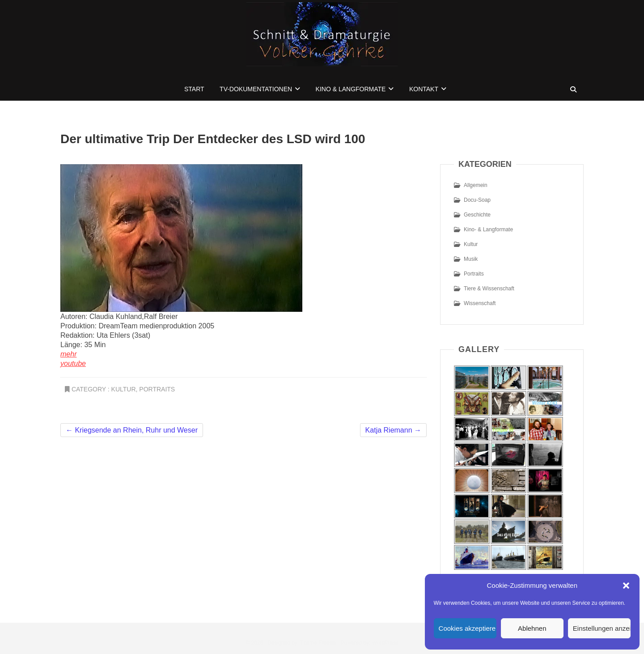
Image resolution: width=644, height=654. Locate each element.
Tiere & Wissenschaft (489, 289)
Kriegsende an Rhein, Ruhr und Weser (132, 430)
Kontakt (424, 89)
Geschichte (477, 215)
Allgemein (476, 185)
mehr (68, 354)
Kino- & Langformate (488, 229)
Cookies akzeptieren (468, 628)
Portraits (157, 389)
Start (194, 89)
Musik (471, 259)
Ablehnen (532, 628)
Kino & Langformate (351, 89)
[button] (626, 586)
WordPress (385, 643)
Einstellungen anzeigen (602, 628)
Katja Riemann (393, 430)
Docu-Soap (477, 200)
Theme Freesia (318, 643)
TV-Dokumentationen (256, 89)
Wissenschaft (480, 303)
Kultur (124, 389)
